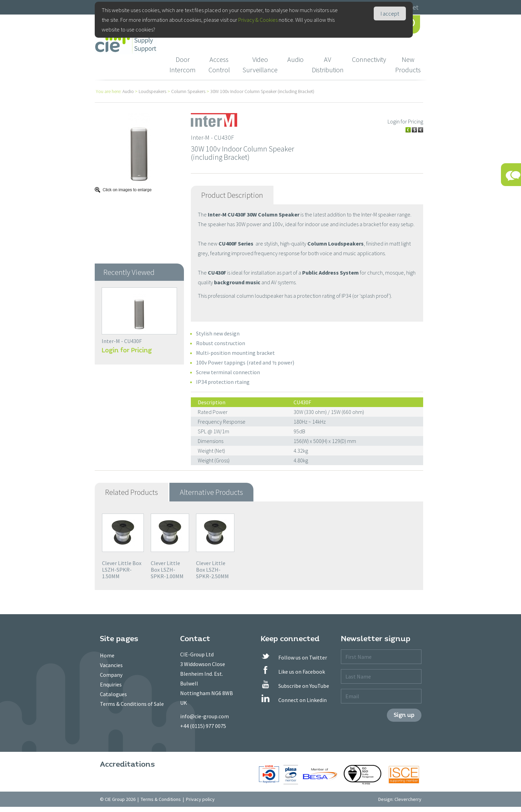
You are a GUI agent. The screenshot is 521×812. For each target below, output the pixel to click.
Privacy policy (200, 799)
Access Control (219, 64)
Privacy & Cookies (258, 20)
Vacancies (111, 665)
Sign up (404, 715)
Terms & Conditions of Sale (132, 704)
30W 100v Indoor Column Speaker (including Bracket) (262, 91)
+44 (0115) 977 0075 (203, 726)
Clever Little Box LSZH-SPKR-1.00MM (167, 570)
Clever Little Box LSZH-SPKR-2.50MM (212, 570)
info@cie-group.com (204, 716)
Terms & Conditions (161, 799)
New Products (408, 64)
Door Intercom (183, 64)
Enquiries (111, 684)
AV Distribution (328, 64)
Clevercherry (408, 799)
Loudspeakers (152, 91)
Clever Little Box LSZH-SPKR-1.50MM (122, 570)
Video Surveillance (260, 64)
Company (111, 675)
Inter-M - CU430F (122, 341)
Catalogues (113, 694)
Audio (295, 59)
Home (107, 655)
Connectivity (369, 59)
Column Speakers (188, 91)
